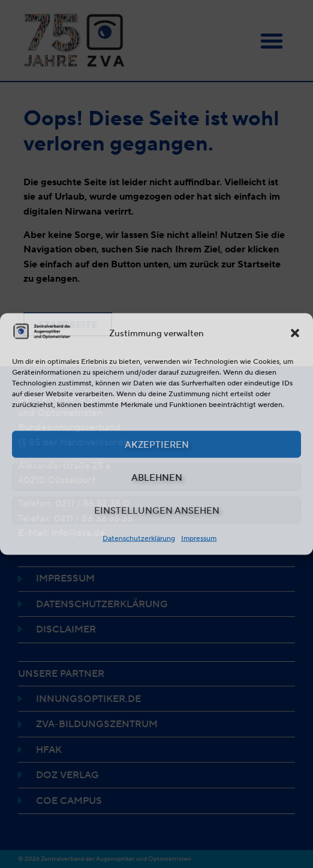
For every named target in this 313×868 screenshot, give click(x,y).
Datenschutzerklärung (139, 538)
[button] (295, 333)
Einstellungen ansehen (157, 510)
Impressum (199, 538)
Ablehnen (157, 477)
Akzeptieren (157, 444)
